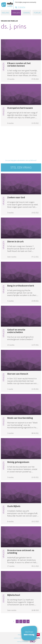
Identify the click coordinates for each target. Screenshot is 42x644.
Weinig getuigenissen (18, 462)
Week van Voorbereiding (20, 418)
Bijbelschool (14, 595)
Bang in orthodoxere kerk (21, 286)
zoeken (21, 7)
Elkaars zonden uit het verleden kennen (19, 64)
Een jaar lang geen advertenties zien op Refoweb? (21, 160)
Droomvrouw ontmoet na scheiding (21, 552)
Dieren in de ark (15, 241)
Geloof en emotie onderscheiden (16, 331)
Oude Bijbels (14, 506)
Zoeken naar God (16, 197)
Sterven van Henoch (18, 374)
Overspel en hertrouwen (20, 108)
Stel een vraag (21, 167)
